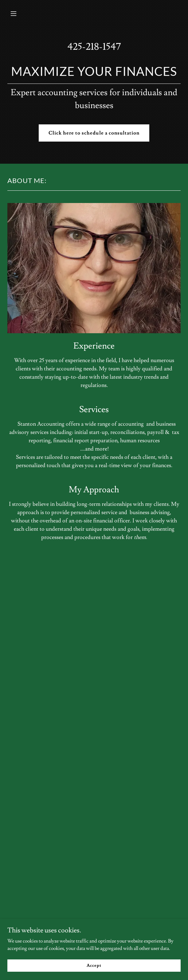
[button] (27, 14)
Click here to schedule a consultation (94, 133)
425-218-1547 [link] (94, 47)
